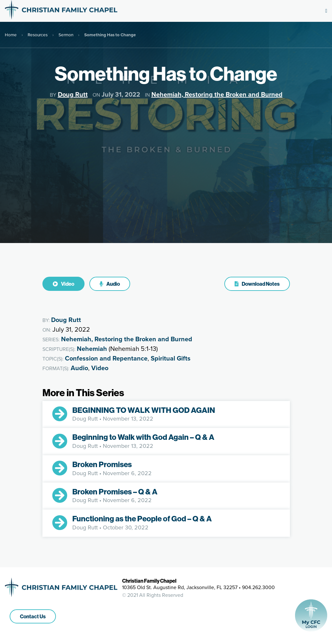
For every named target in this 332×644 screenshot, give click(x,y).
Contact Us (33, 616)
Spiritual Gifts (171, 358)
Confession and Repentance (106, 358)
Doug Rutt (73, 94)
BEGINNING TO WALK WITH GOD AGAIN (144, 410)
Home (11, 35)
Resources (38, 35)
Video (63, 284)
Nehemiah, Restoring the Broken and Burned (217, 94)
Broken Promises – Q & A (115, 492)
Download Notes (257, 284)
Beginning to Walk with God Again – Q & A (143, 437)
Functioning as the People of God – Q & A (142, 518)
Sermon (66, 35)
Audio (110, 284)
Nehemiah (92, 349)
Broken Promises (103, 464)
